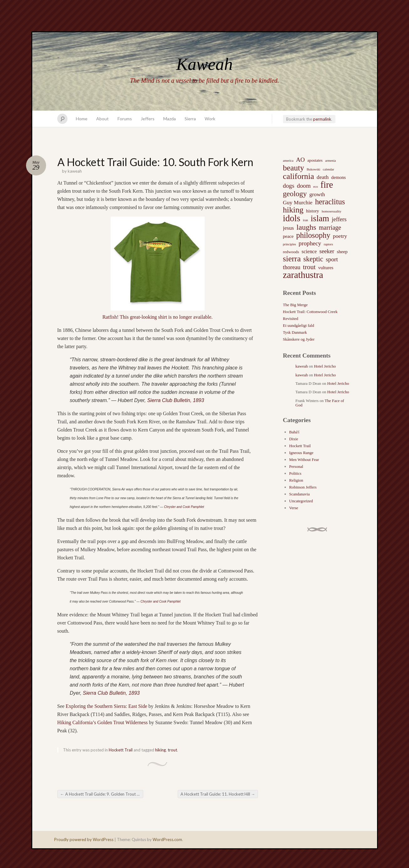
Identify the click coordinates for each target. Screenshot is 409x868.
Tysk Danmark (295, 332)
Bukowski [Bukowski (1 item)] (313, 169)
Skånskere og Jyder (299, 339)
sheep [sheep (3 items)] (342, 252)
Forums (125, 119)
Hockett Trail (121, 750)
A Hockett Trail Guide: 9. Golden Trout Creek (102, 794)
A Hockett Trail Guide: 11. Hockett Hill (218, 794)
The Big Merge (295, 305)
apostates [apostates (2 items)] (315, 160)
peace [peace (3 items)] (288, 236)
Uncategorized (301, 501)
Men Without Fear (304, 460)
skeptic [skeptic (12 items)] (313, 259)
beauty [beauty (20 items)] (294, 168)
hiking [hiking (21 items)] (293, 210)
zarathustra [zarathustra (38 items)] (303, 275)
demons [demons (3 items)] (339, 177)
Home (82, 119)
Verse (294, 508)
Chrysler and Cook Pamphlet (184, 507)
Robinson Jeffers (303, 487)
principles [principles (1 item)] (290, 244)
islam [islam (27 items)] (320, 218)
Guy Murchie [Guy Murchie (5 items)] (298, 202)
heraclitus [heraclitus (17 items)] (330, 202)
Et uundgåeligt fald (299, 325)
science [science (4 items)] (309, 251)
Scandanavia (300, 494)
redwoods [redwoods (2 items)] (291, 252)
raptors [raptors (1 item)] (328, 244)
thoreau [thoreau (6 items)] (292, 267)
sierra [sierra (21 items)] (292, 259)
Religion (296, 480)
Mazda (170, 119)
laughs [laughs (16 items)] (306, 227)
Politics (295, 473)
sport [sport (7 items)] (332, 259)
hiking (160, 750)
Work (210, 119)
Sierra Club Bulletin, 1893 (176, 400)
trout (172, 750)
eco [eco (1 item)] (316, 187)
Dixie (294, 439)
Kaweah (204, 64)
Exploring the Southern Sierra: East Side (107, 706)
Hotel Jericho (325, 366)
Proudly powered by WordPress (84, 839)
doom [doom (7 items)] (304, 186)
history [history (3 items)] (312, 211)
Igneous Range (302, 453)
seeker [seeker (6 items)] (327, 251)
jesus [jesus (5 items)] (288, 228)
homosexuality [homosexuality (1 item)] (331, 211)
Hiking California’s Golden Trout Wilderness (103, 722)
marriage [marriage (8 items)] (330, 227)
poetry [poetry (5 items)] (340, 236)
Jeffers (148, 119)
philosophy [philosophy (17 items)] (313, 235)
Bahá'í (294, 432)
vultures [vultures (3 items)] (326, 268)
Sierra (190, 119)
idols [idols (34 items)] (292, 218)
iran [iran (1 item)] (305, 220)
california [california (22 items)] (299, 176)
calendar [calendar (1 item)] (328, 169)
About (102, 119)
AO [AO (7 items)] (300, 160)
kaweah (75, 171)
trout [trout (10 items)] (309, 267)
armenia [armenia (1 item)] (331, 161)
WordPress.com (167, 839)
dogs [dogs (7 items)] (289, 186)
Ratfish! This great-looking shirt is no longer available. (158, 317)
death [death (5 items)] (322, 177)
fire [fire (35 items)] (327, 185)
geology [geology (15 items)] (295, 194)
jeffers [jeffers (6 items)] (339, 219)
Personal (296, 466)
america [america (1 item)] (288, 161)
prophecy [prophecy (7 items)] (310, 243)
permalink (322, 119)
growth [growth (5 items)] (317, 194)
